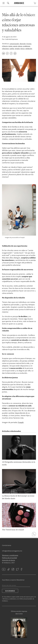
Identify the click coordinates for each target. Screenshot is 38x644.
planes (20, 46)
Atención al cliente (9, 560)
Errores (29, 44)
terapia (17, 49)
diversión (23, 44)
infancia (5, 46)
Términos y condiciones (10, 555)
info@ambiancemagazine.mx (12, 551)
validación (29, 49)
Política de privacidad (9, 558)
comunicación (14, 44)
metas (10, 46)
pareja (15, 46)
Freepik (21, 422)
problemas (27, 46)
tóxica (22, 49)
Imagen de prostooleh (12, 238)
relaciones (5, 49)
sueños (12, 49)
